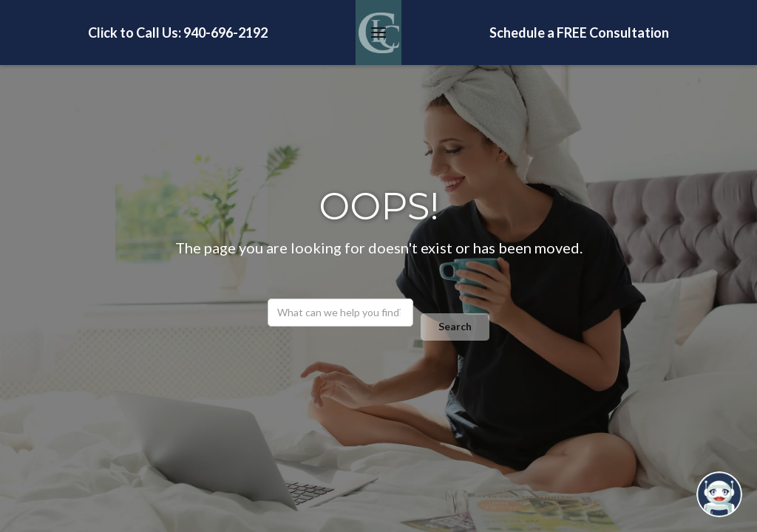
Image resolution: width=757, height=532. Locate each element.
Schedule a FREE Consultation (579, 33)
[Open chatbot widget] (719, 494)
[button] (378, 33)
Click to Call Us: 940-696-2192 (178, 33)
